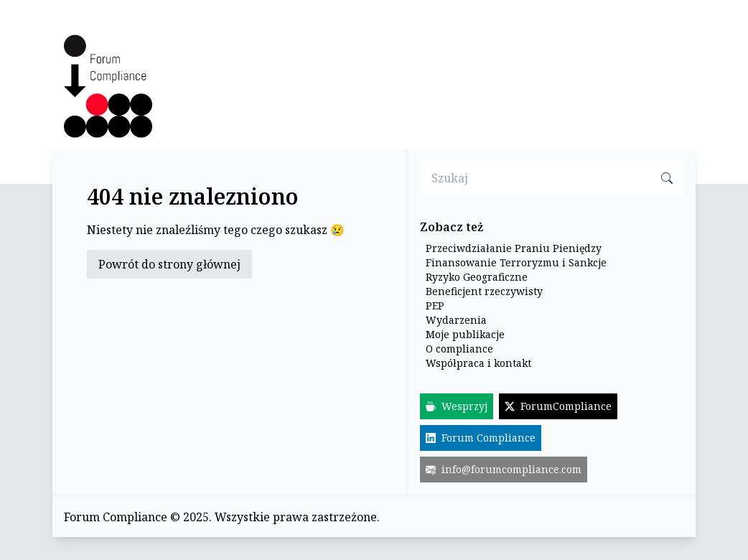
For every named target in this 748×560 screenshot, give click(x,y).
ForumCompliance (558, 406)
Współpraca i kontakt (478, 363)
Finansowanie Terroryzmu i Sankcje (516, 262)
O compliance (459, 349)
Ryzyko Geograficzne (477, 277)
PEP (435, 305)
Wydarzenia (456, 320)
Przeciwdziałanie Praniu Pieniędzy (514, 248)
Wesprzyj (457, 406)
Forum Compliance (481, 438)
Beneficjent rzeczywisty (484, 291)
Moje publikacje (465, 334)
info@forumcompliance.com (504, 469)
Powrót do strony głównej (169, 264)
